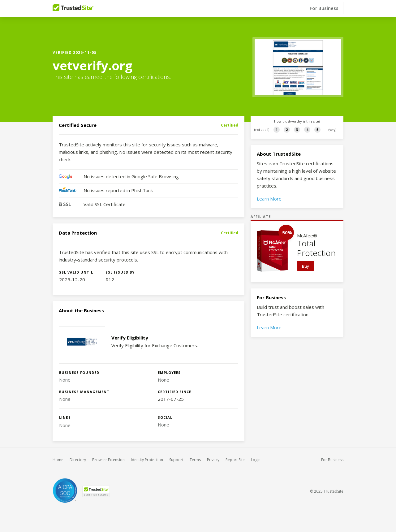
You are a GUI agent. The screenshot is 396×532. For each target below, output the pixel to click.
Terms (195, 460)
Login (256, 460)
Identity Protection (147, 460)
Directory (78, 460)
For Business (324, 8)
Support (176, 460)
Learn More (269, 199)
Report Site (235, 460)
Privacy (213, 460)
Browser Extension (108, 460)
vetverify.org (93, 66)
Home (58, 460)
